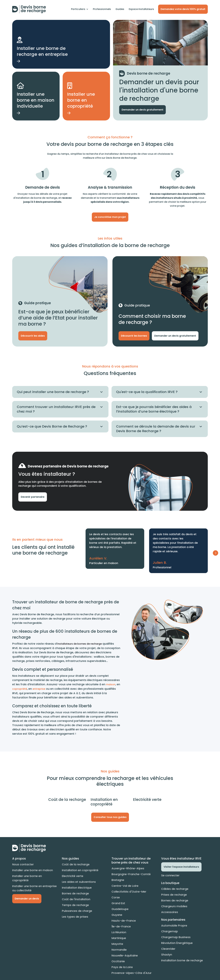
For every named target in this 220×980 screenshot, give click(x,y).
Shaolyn (167, 955)
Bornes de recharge (75, 893)
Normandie (119, 950)
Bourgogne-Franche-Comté (131, 874)
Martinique (119, 938)
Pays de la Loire (122, 967)
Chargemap (170, 931)
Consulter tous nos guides (110, 817)
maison (111, 684)
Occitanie (118, 961)
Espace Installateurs (141, 9)
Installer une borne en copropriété (27, 878)
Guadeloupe (120, 909)
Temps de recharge (75, 905)
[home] (29, 9)
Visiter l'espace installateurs (181, 867)
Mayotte (117, 944)
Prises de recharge (174, 895)
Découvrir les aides (33, 336)
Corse (116, 897)
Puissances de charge (77, 911)
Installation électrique (77, 888)
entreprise (39, 689)
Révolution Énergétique (177, 943)
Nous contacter (23, 864)
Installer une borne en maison (33, 870)
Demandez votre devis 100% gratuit (183, 9)
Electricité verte (73, 876)
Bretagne (118, 880)
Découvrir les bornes (134, 336)
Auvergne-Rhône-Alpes (128, 868)
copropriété (20, 689)
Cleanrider (168, 949)
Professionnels (102, 9)
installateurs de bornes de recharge (80, 644)
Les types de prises (75, 917)
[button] (80, 9)
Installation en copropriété (80, 870)
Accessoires (170, 912)
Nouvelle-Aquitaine (125, 955)
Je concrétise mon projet (110, 217)
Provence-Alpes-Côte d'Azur (132, 973)
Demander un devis (27, 899)
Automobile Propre (174, 926)
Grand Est (118, 903)
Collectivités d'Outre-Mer (129, 892)
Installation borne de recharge (182, 960)
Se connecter (170, 875)
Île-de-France (121, 926)
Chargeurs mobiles (174, 906)
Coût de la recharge (76, 864)
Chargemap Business (176, 937)
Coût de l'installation (76, 899)
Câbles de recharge (175, 889)
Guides (120, 9)
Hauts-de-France (124, 921)
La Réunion (119, 932)
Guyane (117, 915)
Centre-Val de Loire (125, 886)
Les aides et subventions (79, 882)
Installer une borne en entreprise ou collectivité (34, 888)
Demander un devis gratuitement (142, 110)
